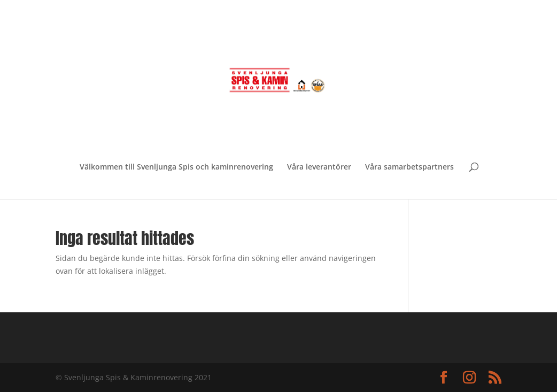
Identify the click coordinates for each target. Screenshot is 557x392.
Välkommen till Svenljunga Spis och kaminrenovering (176, 167)
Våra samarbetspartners (409, 167)
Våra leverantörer (319, 167)
